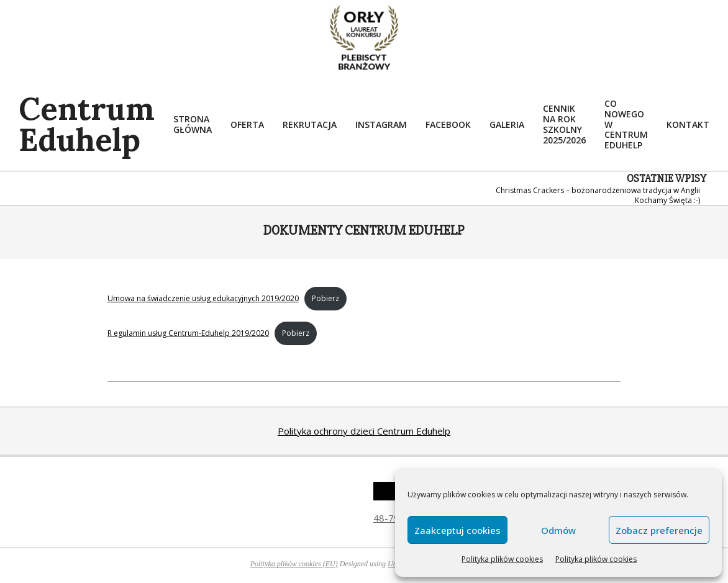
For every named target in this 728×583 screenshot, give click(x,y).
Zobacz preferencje (659, 530)
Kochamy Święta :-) (667, 200)
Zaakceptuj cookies (457, 530)
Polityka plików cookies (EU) (294, 564)
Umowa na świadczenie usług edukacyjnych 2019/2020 (203, 298)
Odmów (558, 530)
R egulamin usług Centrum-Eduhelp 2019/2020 (188, 333)
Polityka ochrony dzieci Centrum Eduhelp (364, 431)
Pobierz (325, 298)
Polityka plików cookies (502, 559)
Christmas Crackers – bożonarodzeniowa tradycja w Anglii (598, 190)
